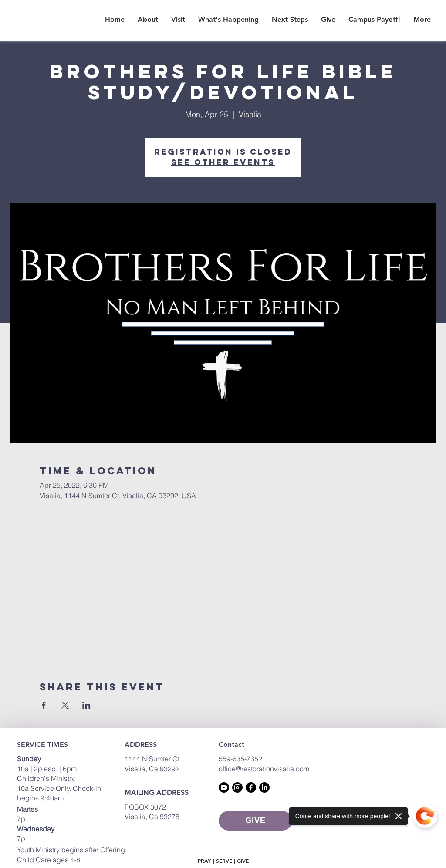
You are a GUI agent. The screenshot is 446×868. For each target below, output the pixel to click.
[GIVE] (255, 821)
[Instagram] (237, 787)
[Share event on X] (65, 705)
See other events (223, 162)
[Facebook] (251, 787)
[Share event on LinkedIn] (86, 705)
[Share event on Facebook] (44, 705)
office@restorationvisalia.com (264, 769)
